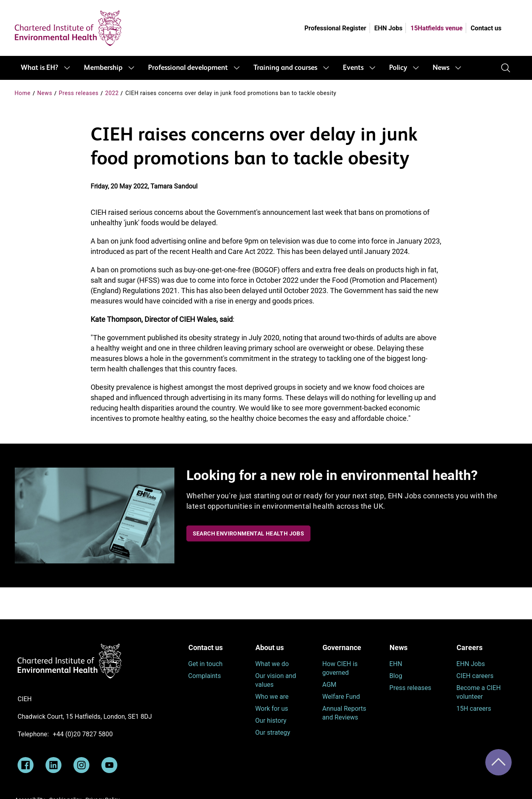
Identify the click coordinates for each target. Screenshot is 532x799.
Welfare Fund (341, 697)
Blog (396, 676)
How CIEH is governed (340, 668)
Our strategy (273, 733)
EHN (396, 664)
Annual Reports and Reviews (344, 713)
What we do (272, 664)
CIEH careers (475, 676)
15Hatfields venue (436, 28)
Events (353, 68)
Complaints (205, 676)
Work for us (272, 709)
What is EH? (40, 68)
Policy (398, 68)
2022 (112, 93)
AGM (329, 685)
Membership (103, 68)
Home (23, 93)
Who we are (272, 697)
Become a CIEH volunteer (479, 692)
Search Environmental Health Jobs (249, 533)
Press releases (79, 93)
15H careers (474, 709)
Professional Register (335, 28)
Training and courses (285, 68)
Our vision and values (276, 680)
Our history (271, 721)
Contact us (486, 28)
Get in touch (206, 664)
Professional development (188, 68)
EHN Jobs (389, 28)
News (441, 68)
